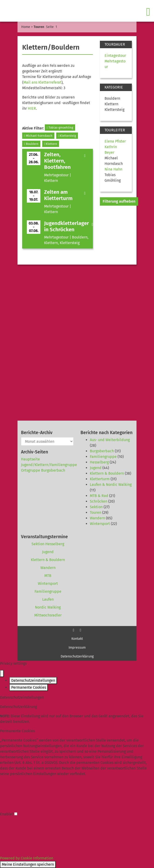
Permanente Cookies (29, 687)
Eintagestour (115, 56)
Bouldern (31, 144)
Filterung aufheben (119, 201)
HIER (32, 108)
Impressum (77, 648)
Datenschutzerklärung (77, 656)
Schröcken (99, 501)
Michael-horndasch (38, 136)
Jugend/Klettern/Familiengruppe (49, 465)
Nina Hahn (113, 169)
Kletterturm (100, 479)
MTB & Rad (99, 496)
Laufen (48, 599)
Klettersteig (67, 136)
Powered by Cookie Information (27, 858)
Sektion (96, 507)
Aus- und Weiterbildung (110, 440)
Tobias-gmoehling (60, 128)
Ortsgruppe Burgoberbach (43, 470)
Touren (96, 512)
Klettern (51, 144)
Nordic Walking (48, 607)
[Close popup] (2, 674)
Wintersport (100, 524)
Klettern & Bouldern (107, 473)
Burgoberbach (102, 451)
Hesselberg (99, 462)
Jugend (96, 468)
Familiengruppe (103, 457)
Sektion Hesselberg (48, 544)
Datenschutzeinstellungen (33, 680)
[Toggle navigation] (149, 12)
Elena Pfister (115, 141)
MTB (48, 576)
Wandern (97, 518)
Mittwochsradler (48, 615)
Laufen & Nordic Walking (111, 485)
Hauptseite (30, 459)
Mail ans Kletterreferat (42, 82)
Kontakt (77, 639)
